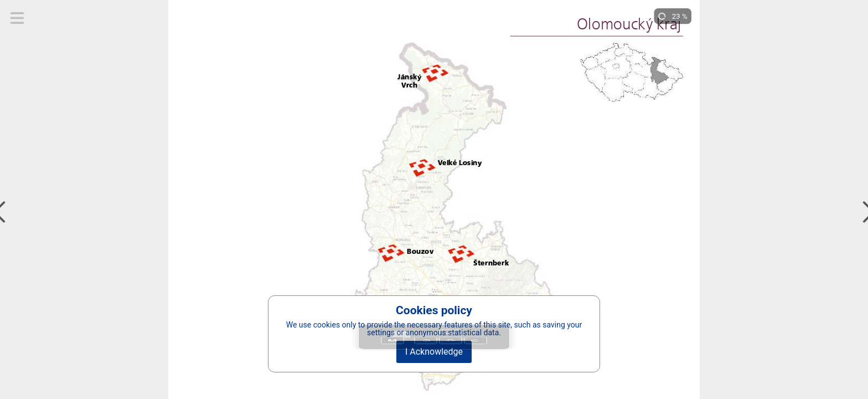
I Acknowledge (434, 352)
